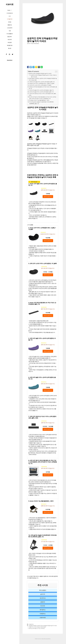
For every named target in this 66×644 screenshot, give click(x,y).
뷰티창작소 (43, 610)
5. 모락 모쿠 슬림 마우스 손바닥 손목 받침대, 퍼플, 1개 (41, 90)
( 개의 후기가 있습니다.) (48, 190)
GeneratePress (48, 639)
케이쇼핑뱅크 (43, 590)
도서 (10, 16)
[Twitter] (13, 54)
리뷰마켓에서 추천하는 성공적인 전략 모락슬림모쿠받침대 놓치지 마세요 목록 (43, 79)
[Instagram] (9, 54)
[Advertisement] (43, 56)
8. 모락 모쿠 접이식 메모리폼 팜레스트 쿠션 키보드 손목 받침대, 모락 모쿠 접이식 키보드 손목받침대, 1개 (43, 98)
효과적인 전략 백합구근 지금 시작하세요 (37, 628)
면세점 (10, 22)
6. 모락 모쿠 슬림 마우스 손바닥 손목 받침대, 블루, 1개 (41, 92)
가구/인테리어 (10, 13)
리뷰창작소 (43, 614)
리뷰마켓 (10, 4)
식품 (10, 31)
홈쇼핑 (10, 48)
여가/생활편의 (10, 34)
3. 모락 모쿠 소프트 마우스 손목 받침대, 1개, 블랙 (40, 85)
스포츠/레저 (10, 28)
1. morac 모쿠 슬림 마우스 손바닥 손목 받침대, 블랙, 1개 (42, 82)
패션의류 (10, 40)
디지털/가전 (10, 19)
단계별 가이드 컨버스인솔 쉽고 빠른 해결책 (37, 627)
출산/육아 (10, 37)
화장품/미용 (10, 45)
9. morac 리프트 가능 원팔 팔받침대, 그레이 (39, 100)
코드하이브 (43, 598)
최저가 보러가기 (48, 197)
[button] (12, 10)
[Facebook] (6, 54)
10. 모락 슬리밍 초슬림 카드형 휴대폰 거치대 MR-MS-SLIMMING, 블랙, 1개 (42, 103)
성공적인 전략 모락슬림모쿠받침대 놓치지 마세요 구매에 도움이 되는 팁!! (44, 76)
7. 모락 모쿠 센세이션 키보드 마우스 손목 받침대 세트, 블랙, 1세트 (42, 94)
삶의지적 (43, 594)
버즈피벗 (43, 606)
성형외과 (43, 602)
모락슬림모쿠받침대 (33, 626)
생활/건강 (10, 25)
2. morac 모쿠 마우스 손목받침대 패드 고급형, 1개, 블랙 (42, 83)
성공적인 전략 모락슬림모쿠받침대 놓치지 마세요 (40, 73)
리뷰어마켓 (43, 618)
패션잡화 (10, 42)
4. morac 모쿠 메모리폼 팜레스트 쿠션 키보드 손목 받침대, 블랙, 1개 (43, 88)
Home (10, 10)
